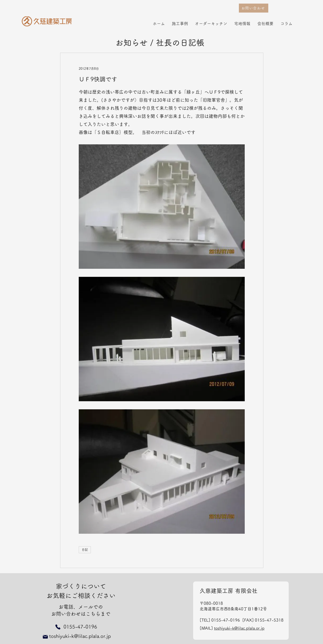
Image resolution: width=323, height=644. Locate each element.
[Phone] (58, 627)
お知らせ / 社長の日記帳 (160, 43)
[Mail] (45, 637)
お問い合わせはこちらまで (81, 614)
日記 (85, 550)
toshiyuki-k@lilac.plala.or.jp (239, 628)
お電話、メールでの (81, 607)
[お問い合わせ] (254, 8)
